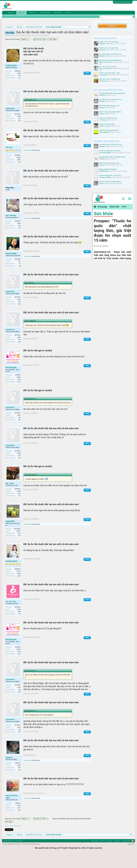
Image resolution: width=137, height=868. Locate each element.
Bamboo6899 (11, 267)
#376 (87, 652)
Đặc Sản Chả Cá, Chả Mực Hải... (110, 79)
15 (34, 53)
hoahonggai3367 (105, 132)
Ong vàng (10, 202)
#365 (87, 228)
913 (19, 176)
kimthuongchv (12, 575)
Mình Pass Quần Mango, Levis (109, 106)
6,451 (19, 819)
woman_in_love (104, 126)
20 (50, 53)
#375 (87, 614)
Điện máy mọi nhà (105, 62)
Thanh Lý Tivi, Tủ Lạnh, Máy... (109, 42)
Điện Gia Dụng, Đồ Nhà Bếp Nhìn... (111, 60)
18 (44, 53)
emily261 (102, 95)
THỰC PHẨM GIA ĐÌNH (23, 50)
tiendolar (102, 56)
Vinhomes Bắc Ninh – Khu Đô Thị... (111, 175)
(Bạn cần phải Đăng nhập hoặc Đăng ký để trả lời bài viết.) (72, 833)
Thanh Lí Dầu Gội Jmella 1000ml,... (111, 112)
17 (41, 53)
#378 (87, 746)
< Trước (23, 53)
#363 (87, 160)
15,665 (19, 391)
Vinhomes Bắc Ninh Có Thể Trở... (110, 151)
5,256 (19, 130)
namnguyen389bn (105, 153)
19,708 (19, 172)
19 (47, 53)
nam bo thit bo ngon (12, 810)
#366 (87, 266)
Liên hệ (68, 12)
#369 (87, 380)
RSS (133, 855)
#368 (87, 353)
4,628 (19, 237)
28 (20, 280)
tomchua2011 (104, 75)
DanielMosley (104, 171)
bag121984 (10, 535)
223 (19, 784)
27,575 (19, 585)
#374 (87, 573)
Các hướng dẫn (45, 12)
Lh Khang (102, 120)
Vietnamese (19, 855)
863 (19, 824)
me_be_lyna (11, 615)
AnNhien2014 (11, 80)
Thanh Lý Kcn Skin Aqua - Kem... (110, 73)
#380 (87, 808)
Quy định (131, 858)
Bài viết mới (20, 16)
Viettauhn (102, 44)
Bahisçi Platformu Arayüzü (108, 169)
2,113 (19, 396)
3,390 (19, 779)
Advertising (58, 12)
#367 (87, 312)
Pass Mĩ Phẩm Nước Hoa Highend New (112, 93)
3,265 (19, 87)
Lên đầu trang (126, 855)
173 (19, 242)
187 (19, 275)
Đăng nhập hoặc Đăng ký (123, 2)
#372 (87, 504)
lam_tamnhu (11, 229)
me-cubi (9, 161)
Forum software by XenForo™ (21, 858)
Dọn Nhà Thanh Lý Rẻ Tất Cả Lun (110, 54)
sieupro (102, 108)
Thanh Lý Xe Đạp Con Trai (108, 118)
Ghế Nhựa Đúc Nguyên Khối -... (110, 130)
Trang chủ (11, 12)
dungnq (9, 771)
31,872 (19, 545)
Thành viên (32, 12)
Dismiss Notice (89, 33)
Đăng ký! (112, 26)
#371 (87, 457)
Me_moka (10, 497)
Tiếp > (55, 53)
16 (38, 53)
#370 (87, 428)
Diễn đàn (21, 13)
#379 (87, 770)
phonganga (103, 81)
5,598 (19, 623)
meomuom (38, 50)
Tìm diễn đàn (9, 16)
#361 (87, 87)
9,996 (19, 505)
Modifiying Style (8, 855)
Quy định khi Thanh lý (48, 37)
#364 (87, 200)
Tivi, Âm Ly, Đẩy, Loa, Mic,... (108, 67)
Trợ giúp (109, 855)
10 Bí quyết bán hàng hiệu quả (44, 39)
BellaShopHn (11, 381)
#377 (87, 708)
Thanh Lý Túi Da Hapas (107, 124)
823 (19, 135)
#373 (87, 533)
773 (19, 92)
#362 (87, 136)
